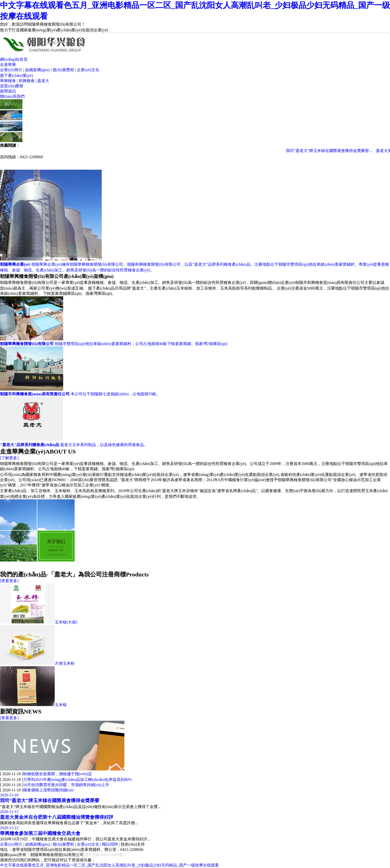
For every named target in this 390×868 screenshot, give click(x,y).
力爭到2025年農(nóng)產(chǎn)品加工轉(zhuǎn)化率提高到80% (78, 780)
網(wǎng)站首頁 (14, 59)
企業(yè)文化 (88, 70)
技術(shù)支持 (133, 844)
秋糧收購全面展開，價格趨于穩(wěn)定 (58, 774)
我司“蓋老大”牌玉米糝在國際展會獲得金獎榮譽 (332, 151)
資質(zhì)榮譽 (12, 86)
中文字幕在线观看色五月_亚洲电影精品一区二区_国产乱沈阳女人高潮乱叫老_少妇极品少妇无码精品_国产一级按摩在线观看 (109, 865)
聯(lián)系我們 (12, 96)
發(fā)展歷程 (63, 70)
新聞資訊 (8, 91)
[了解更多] (9, 458)
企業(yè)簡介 (11, 70)
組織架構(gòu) (37, 70)
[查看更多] (9, 581)
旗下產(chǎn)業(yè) (17, 76)
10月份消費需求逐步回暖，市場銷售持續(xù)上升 (66, 785)
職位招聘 (110, 844)
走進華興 (8, 65)
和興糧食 (27, 81)
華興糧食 (8, 81)
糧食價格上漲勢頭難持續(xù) (48, 790)
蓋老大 (43, 81)
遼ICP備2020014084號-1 (105, 855)
